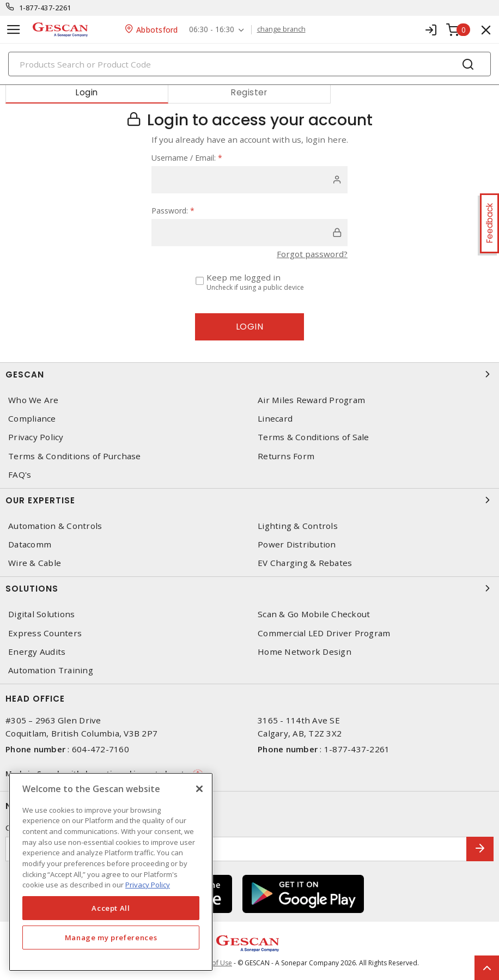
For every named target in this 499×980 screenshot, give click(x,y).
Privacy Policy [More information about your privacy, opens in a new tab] (148, 885)
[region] (111, 872)
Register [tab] (249, 92)
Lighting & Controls (298, 526)
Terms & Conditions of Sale (314, 437)
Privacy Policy (36, 437)
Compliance (32, 419)
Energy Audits (37, 652)
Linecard (275, 419)
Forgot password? (312, 254)
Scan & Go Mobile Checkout (314, 614)
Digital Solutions (41, 614)
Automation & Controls (55, 526)
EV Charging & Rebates (305, 563)
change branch (281, 29)
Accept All (111, 908)
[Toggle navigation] (14, 30)
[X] (199, 789)
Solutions (249, 588)
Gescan (249, 374)
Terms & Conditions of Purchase (75, 456)
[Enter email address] (236, 849)
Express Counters (45, 633)
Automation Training (51, 670)
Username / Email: (187, 158)
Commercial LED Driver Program (324, 633)
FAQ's (20, 475)
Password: (173, 211)
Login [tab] (87, 92)
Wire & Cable (35, 563)
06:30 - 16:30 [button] (212, 30)
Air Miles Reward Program (311, 400)
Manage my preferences (111, 938)
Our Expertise (249, 500)
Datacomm (30, 544)
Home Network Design (305, 652)
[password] (249, 233)
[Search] (249, 64)
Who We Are (34, 400)
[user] (249, 180)
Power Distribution (297, 544)
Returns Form (286, 456)
